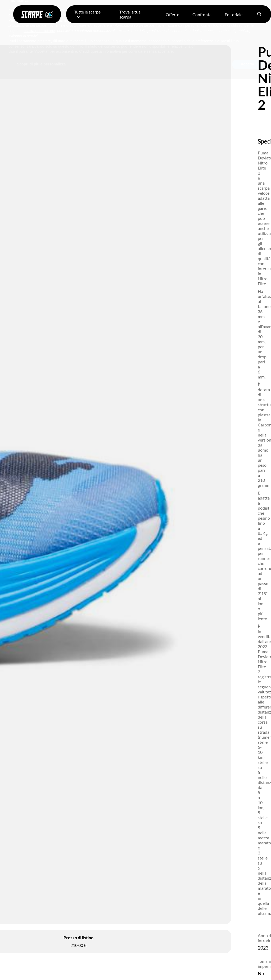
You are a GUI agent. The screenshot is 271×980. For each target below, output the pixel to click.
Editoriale (234, 14)
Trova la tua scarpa (130, 14)
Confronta (202, 14)
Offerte (172, 14)
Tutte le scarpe (87, 14)
